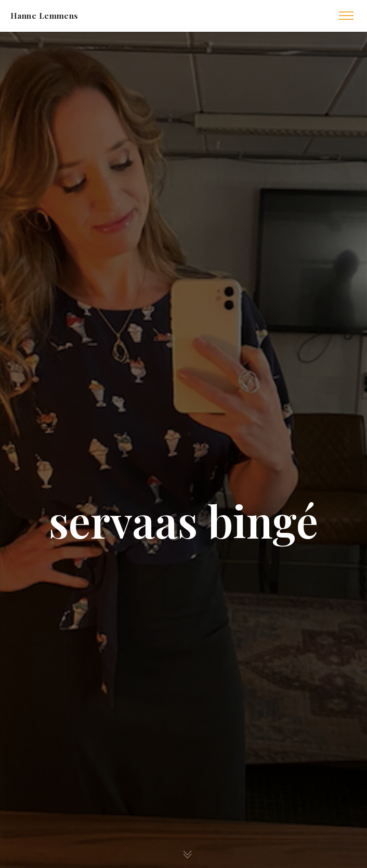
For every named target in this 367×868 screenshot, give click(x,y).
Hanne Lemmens (44, 16)
